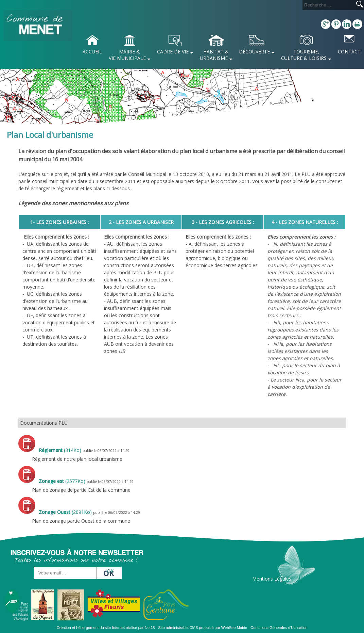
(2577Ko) (63, 481)
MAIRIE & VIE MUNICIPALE (127, 55)
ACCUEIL (92, 52)
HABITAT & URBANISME (214, 55)
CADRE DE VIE (173, 52)
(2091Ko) (66, 512)
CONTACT (349, 52)
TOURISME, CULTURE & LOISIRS (304, 55)
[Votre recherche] (328, 5)
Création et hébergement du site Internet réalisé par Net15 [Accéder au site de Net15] (106, 628)
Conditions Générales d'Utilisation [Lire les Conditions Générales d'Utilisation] (279, 628)
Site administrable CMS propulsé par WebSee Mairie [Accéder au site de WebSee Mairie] (203, 628)
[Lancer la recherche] (360, 5)
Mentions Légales (272, 579)
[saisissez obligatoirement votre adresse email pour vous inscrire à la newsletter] (65, 573)
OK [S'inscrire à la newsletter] (110, 571)
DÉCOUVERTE (254, 52)
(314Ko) (61, 450)
